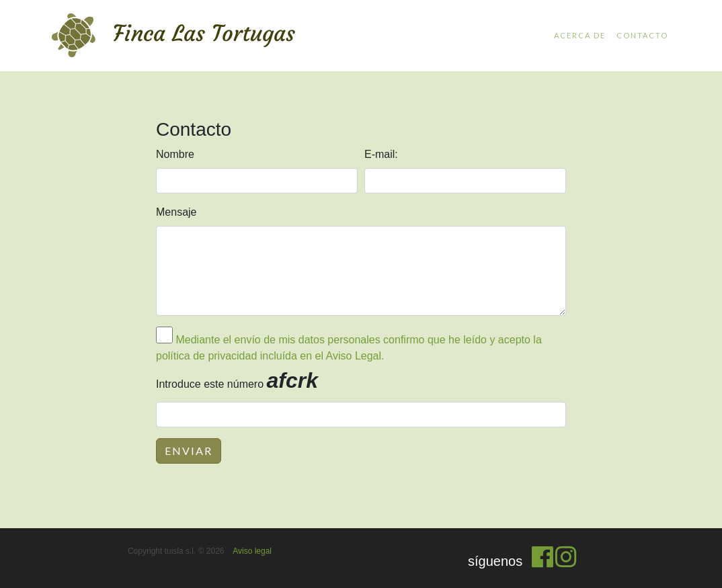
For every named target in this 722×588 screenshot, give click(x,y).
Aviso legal (252, 551)
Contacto (642, 35)
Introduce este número (237, 380)
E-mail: (381, 154)
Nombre (175, 154)
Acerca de (580, 35)
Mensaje (176, 212)
